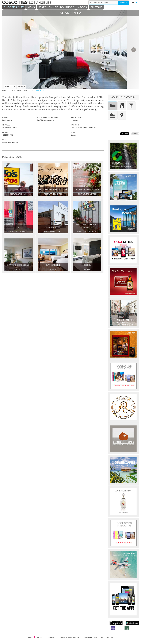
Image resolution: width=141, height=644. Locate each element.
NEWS (31, 7)
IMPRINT (52, 637)
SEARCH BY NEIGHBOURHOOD (56, 7)
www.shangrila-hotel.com (11, 142)
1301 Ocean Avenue (10, 128)
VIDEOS (82, 7)
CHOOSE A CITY (14, 7)
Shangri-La (39, 91)
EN (133, 3)
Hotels (28, 91)
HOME (5, 91)
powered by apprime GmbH (69, 637)
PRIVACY (40, 637)
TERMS (30, 637)
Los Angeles (16, 91)
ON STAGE (96, 7)
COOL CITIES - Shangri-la (15, 3)
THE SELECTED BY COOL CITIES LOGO (99, 637)
